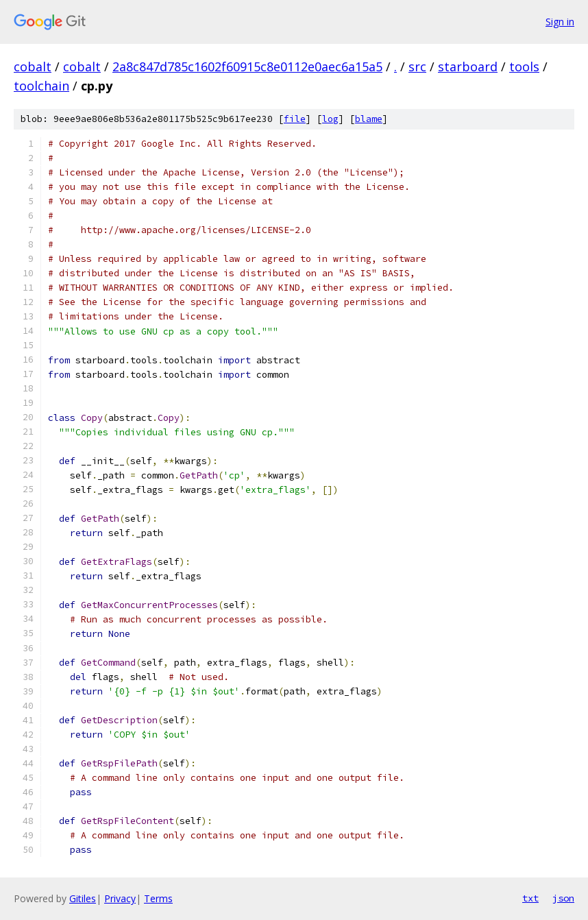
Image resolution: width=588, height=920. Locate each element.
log (330, 119)
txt (530, 898)
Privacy (120, 898)
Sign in (560, 22)
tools (524, 66)
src (417, 66)
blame (369, 119)
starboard (468, 66)
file (295, 119)
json (563, 898)
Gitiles (83, 898)
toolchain (41, 86)
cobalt (33, 66)
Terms (158, 898)
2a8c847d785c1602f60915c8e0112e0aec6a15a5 (247, 66)
